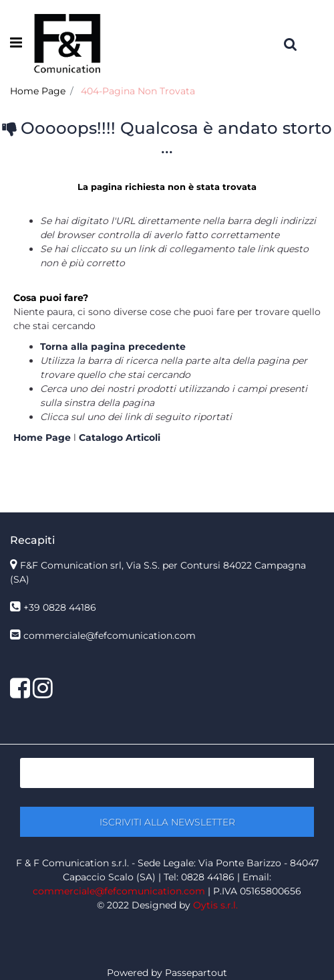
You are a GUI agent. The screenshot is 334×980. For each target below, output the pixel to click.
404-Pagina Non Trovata (138, 91)
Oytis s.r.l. (215, 905)
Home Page (38, 91)
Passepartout (196, 973)
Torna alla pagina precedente (113, 347)
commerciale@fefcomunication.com (110, 635)
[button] (291, 43)
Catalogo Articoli (120, 437)
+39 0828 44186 (60, 607)
